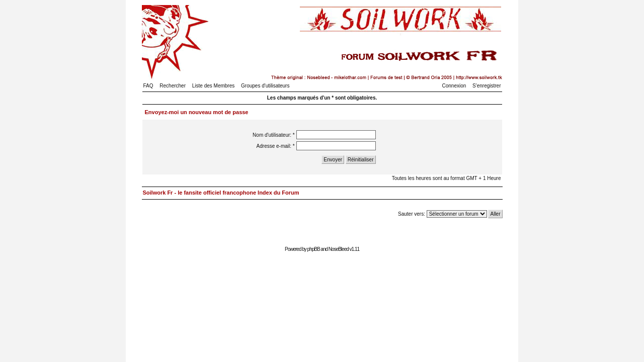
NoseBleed (339, 249)
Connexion (454, 86)
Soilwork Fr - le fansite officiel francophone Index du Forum (221, 193)
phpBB (314, 249)
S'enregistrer (487, 86)
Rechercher (173, 86)
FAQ (148, 86)
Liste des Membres (213, 86)
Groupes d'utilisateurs (265, 86)
